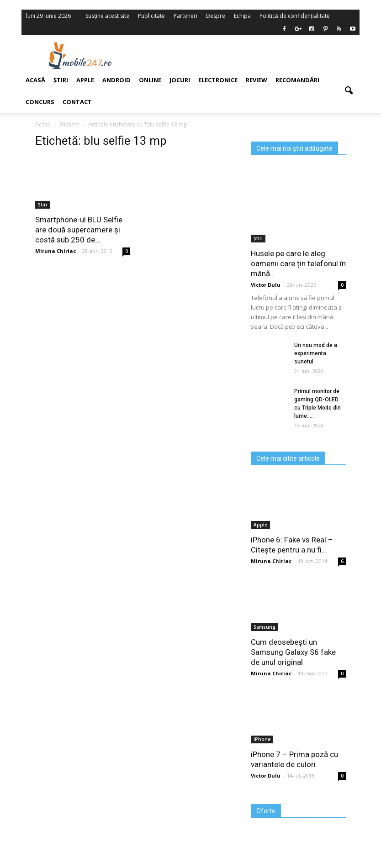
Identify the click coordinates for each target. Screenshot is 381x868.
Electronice (218, 80)
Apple (260, 525)
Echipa (242, 16)
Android (116, 80)
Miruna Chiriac (271, 561)
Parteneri (185, 16)
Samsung (265, 627)
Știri (258, 238)
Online (150, 80)
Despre (216, 16)
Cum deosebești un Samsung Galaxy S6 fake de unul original (293, 652)
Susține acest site (107, 16)
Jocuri (180, 80)
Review (257, 80)
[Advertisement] (249, 55)
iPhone (262, 739)
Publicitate (151, 16)
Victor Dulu (266, 285)
